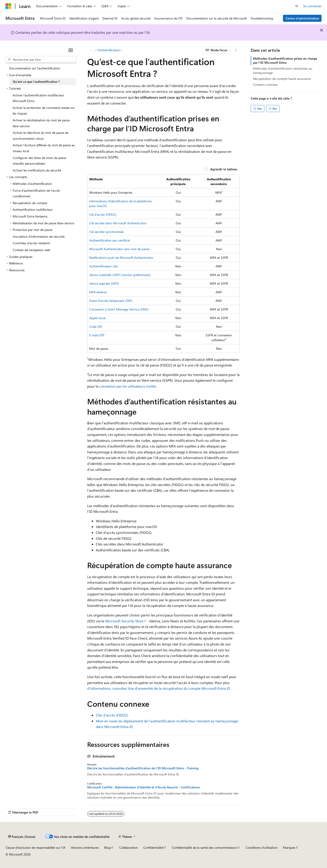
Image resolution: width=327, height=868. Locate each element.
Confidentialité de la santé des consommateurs (204, 847)
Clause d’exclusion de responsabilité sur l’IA (35, 847)
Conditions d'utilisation (262, 847)
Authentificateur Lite (103, 266)
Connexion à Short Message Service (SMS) (119, 309)
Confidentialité (153, 847)
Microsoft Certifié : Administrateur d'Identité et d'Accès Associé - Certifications (144, 787)
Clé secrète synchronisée (106, 232)
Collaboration (129, 847)
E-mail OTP (97, 335)
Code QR (95, 326)
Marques (289, 847)
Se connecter (312, 6)
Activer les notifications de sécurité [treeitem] (37, 170)
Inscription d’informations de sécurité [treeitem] (39, 236)
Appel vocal (97, 318)
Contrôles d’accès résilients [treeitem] (31, 243)
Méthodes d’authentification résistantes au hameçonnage (283, 70)
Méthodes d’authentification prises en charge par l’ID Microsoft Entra (285, 60)
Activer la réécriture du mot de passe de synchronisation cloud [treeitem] (41, 136)
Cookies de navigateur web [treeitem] (31, 250)
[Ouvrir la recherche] (297, 6)
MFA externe (98, 292)
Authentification (109, 50)
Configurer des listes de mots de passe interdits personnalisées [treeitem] (39, 161)
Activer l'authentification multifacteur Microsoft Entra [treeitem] (38, 98)
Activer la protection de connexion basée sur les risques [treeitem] (44, 111)
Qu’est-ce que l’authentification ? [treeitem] (36, 82)
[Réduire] (71, 50)
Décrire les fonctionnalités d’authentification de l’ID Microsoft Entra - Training (143, 768)
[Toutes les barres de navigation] (91, 50)
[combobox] (41, 60)
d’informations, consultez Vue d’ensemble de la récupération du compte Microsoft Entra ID (159, 688)
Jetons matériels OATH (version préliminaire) (120, 275)
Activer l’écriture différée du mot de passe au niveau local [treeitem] (44, 148)
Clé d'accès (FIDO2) (103, 214)
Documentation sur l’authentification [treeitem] (35, 68)
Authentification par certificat (110, 240)
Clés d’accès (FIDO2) (112, 715)
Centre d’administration (302, 18)
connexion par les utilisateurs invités (128, 386)
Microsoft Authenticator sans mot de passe (119, 249)
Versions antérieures (85, 847)
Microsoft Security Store (124, 621)
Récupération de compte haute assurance (282, 79)
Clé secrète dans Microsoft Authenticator (118, 223)
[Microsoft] (8, 6)
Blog (107, 847)
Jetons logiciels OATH (104, 283)
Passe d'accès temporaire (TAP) (111, 301)
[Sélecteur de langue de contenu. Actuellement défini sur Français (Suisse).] (22, 837)
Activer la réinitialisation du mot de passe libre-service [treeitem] (41, 123)
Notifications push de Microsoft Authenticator (121, 258)
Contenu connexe (265, 84)
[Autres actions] (236, 50)
